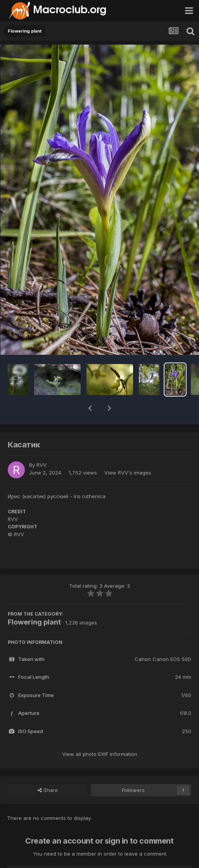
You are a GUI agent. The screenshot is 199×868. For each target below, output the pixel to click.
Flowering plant (34, 602)
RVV (42, 445)
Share (48, 770)
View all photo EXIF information (100, 734)
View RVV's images (128, 452)
